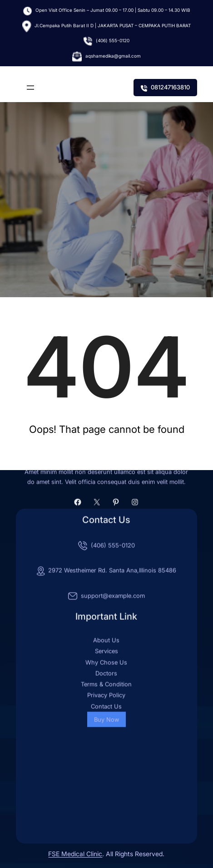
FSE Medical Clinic (75, 854)
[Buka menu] (30, 88)
